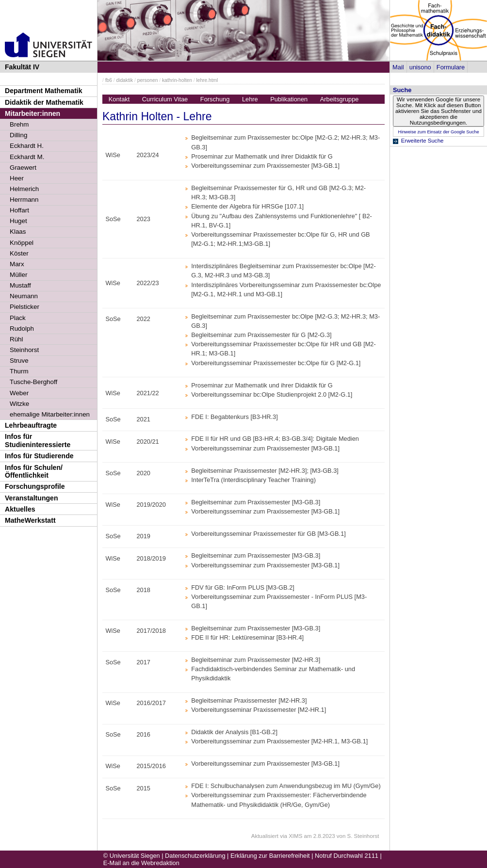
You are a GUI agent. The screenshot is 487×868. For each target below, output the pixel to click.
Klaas (18, 232)
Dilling (18, 135)
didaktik (124, 80)
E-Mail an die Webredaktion (141, 863)
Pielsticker (24, 307)
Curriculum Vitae (165, 99)
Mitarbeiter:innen (32, 113)
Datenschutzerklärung (195, 856)
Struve (19, 361)
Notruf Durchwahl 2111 (347, 856)
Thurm (19, 371)
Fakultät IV (22, 67)
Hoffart (19, 210)
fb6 (109, 80)
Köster (19, 253)
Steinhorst (24, 350)
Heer (17, 178)
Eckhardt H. (27, 146)
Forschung (215, 99)
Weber (19, 393)
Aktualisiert (265, 836)
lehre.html (207, 80)
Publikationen (289, 99)
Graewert (23, 168)
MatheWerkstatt (30, 520)
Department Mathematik (44, 91)
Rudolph (22, 329)
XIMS (295, 836)
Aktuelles (20, 509)
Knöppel (22, 243)
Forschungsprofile (35, 486)
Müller (18, 275)
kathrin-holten (177, 80)
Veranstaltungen (32, 498)
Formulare (451, 67)
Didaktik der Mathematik (44, 102)
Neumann (24, 296)
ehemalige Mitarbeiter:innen (50, 414)
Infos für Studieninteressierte (38, 441)
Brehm (19, 124)
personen (148, 80)
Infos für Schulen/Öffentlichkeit (34, 472)
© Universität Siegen (132, 856)
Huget (18, 221)
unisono (420, 67)
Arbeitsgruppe (340, 99)
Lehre (250, 99)
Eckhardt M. (27, 157)
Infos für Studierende (39, 456)
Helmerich (24, 189)
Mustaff (20, 285)
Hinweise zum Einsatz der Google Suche (438, 132)
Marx (17, 264)
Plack (18, 318)
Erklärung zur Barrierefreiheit (270, 856)
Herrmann (24, 200)
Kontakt (119, 99)
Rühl (16, 339)
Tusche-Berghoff (33, 382)
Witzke (19, 404)
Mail (398, 67)
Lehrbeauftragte (31, 425)
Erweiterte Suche (422, 141)
